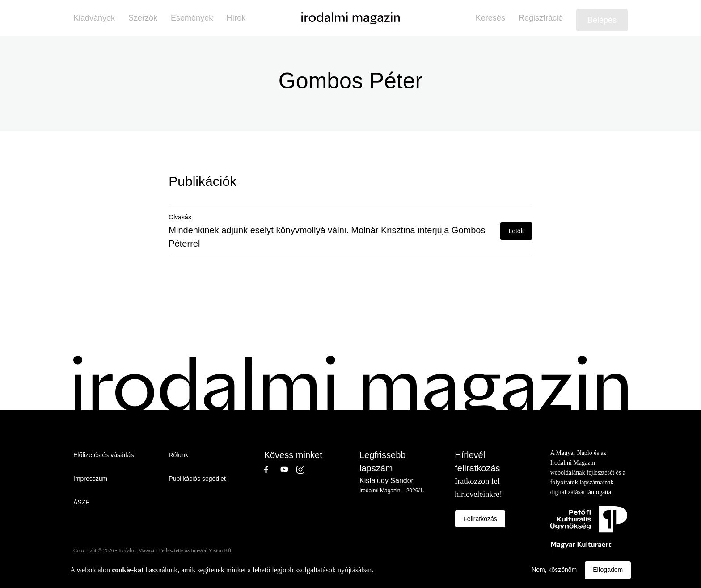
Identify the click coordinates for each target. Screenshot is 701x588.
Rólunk (178, 455)
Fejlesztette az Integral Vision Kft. (196, 550)
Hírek (236, 18)
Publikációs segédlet (197, 479)
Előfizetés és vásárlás (103, 455)
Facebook (272, 470)
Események (192, 18)
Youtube (288, 470)
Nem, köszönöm (554, 570)
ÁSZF (81, 502)
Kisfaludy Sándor (386, 481)
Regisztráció (541, 18)
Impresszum (90, 479)
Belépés (602, 20)
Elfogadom (608, 570)
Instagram (304, 470)
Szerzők (143, 18)
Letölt (516, 231)
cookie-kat (128, 570)
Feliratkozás (480, 519)
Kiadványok (94, 18)
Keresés (490, 18)
